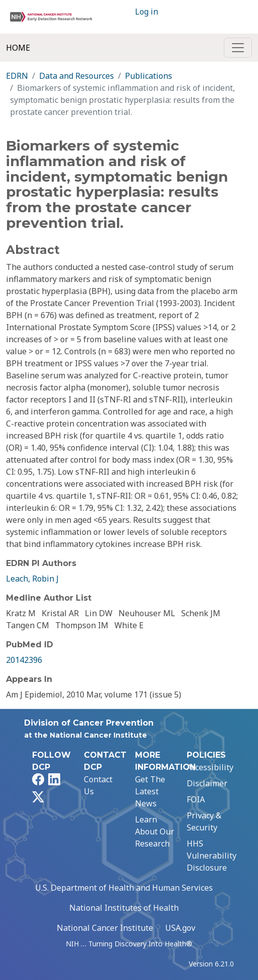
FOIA (196, 799)
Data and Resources (77, 76)
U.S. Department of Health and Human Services (124, 888)
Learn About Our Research (155, 831)
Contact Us (98, 785)
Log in (147, 12)
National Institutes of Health (124, 908)
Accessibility (210, 767)
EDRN (17, 76)
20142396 (24, 660)
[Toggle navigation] (238, 48)
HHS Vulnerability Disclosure (212, 856)
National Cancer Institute (105, 928)
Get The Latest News (150, 791)
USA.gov (180, 928)
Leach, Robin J (32, 579)
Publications (149, 76)
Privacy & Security (204, 821)
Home (18, 48)
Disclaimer (207, 783)
